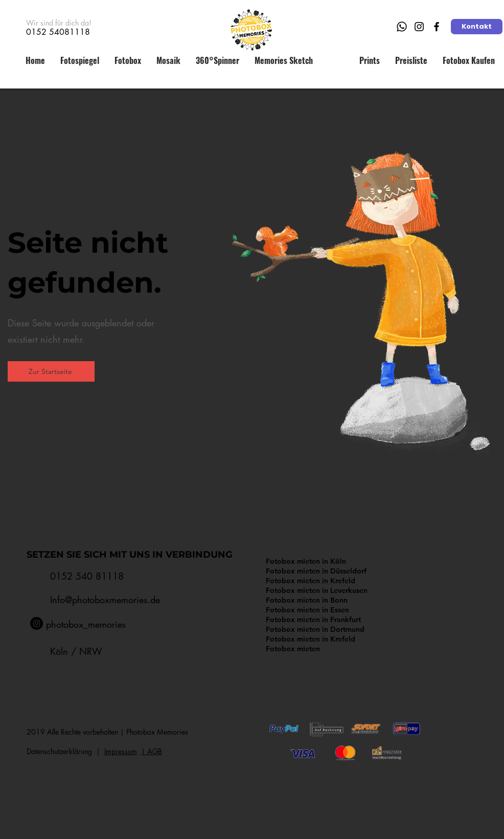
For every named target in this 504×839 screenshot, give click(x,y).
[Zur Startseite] (51, 371)
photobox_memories (86, 624)
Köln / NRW (76, 651)
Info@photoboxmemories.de (105, 600)
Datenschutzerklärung (61, 751)
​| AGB (152, 751)
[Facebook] (437, 27)
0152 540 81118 (87, 576)
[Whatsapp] (402, 27)
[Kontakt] (477, 27)
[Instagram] (419, 27)
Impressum (121, 751)
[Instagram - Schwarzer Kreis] (37, 623)
